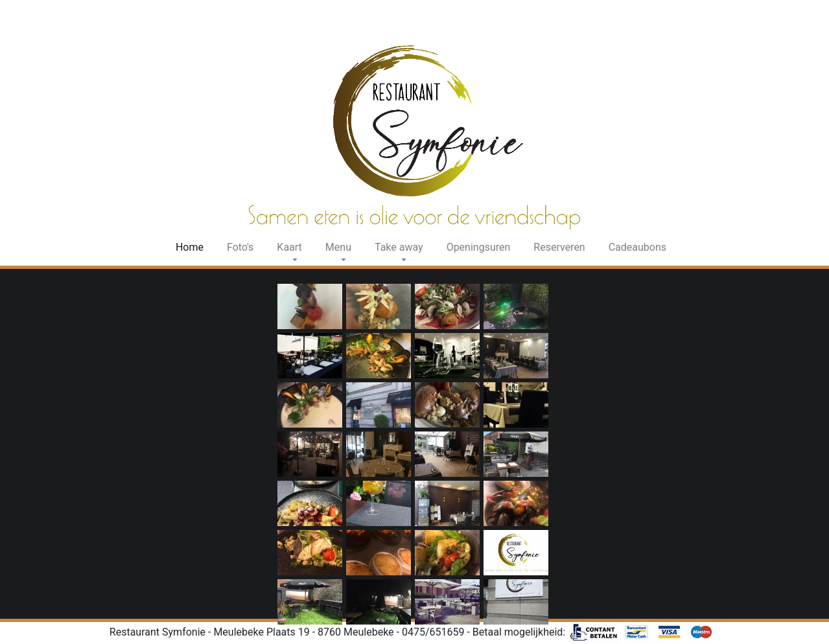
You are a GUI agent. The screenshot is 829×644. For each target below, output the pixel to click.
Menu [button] (338, 247)
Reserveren (559, 247)
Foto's (240, 247)
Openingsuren (479, 247)
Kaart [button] (289, 247)
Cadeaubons (637, 247)
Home (192, 247)
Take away (399, 247)
